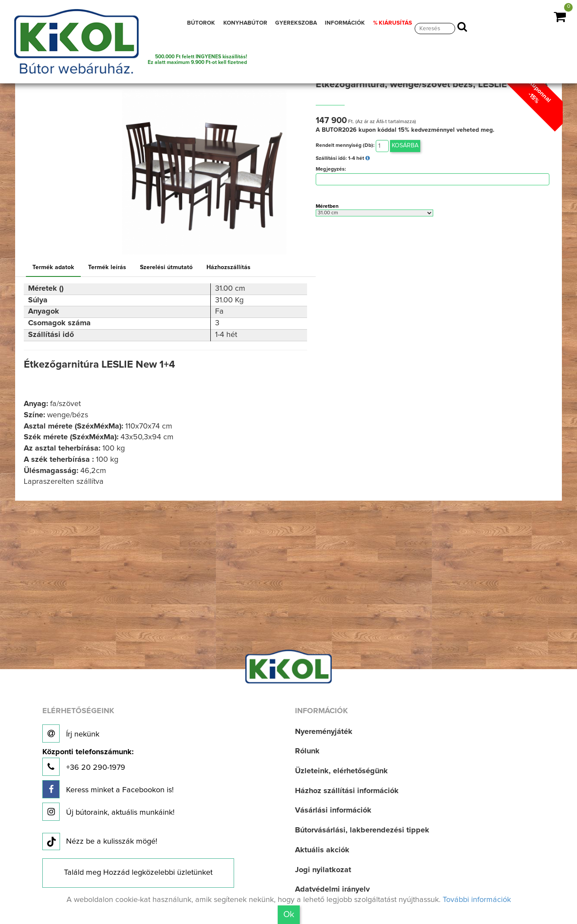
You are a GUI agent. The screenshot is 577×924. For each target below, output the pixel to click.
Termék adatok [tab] (53, 267)
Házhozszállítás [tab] (228, 267)
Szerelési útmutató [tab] (166, 267)
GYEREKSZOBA (296, 23)
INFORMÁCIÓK (345, 23)
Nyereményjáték (324, 732)
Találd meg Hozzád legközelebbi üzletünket (138, 873)
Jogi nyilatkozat (323, 870)
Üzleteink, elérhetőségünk (341, 771)
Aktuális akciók (322, 850)
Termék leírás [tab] (107, 267)
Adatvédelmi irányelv (332, 889)
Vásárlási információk (333, 810)
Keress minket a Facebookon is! (108, 789)
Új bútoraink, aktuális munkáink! (108, 812)
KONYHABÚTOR (245, 23)
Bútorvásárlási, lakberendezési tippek (362, 830)
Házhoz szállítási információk (347, 791)
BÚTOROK (201, 23)
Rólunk (307, 751)
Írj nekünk (71, 733)
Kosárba (405, 146)
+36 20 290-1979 (88, 762)
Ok (289, 914)
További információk (477, 900)
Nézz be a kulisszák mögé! (100, 842)
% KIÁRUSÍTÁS (393, 23)
